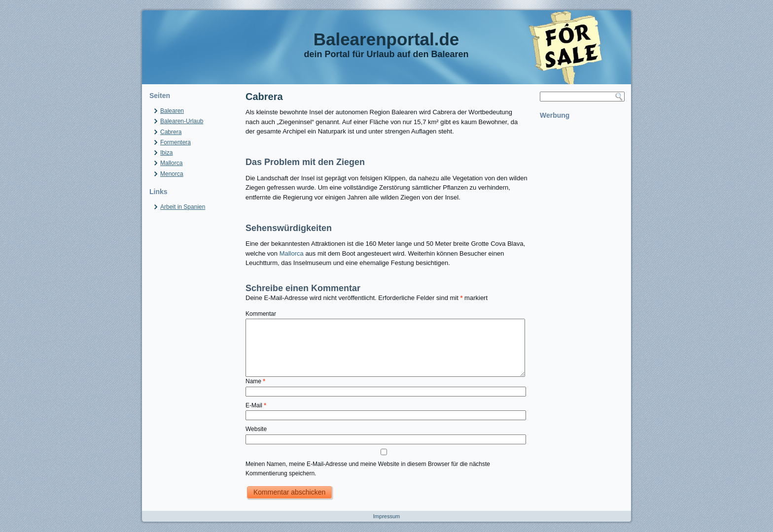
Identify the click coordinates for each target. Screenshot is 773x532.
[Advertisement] (582, 272)
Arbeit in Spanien (183, 207)
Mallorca (171, 163)
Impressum (386, 516)
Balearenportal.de (386, 39)
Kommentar (261, 314)
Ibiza (166, 153)
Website (256, 429)
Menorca (172, 174)
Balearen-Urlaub (182, 121)
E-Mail (256, 405)
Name (255, 381)
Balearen (172, 111)
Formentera (176, 142)
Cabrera (171, 132)
